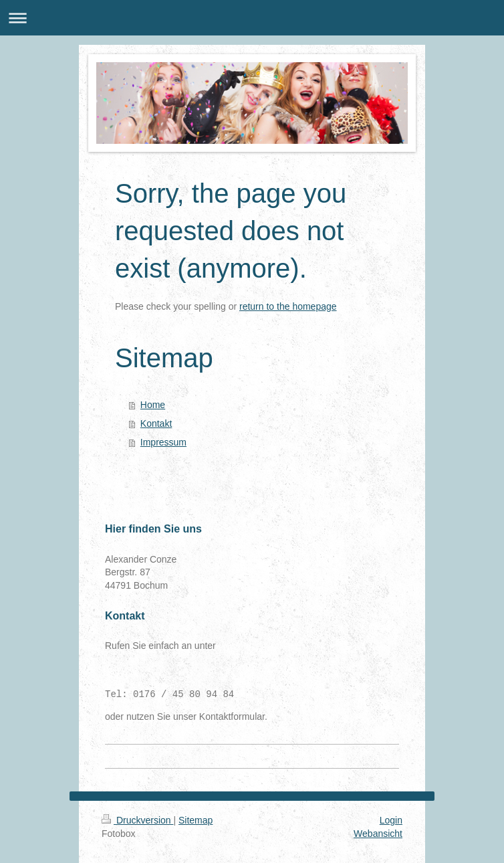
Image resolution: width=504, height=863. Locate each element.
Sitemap (196, 820)
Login (391, 820)
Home (153, 405)
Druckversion (137, 820)
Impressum (163, 442)
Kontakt (156, 423)
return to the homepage (288, 306)
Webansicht (378, 834)
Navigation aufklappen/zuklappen (252, 18)
